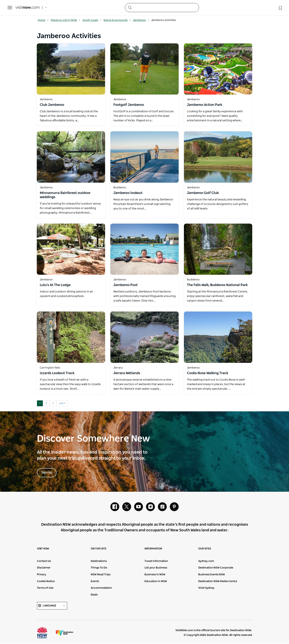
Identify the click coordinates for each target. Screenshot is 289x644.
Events (95, 582)
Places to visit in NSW (66, 20)
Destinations (99, 562)
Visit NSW (43, 549)
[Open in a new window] (71, 69)
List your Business (156, 568)
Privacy (42, 575)
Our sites (205, 549)
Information (153, 549)
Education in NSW (156, 582)
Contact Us (44, 562)
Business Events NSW (212, 575)
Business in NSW (155, 575)
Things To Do (99, 568)
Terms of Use (45, 588)
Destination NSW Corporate (216, 568)
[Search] (162, 8)
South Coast (92, 20)
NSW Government (46, 633)
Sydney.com (206, 562)
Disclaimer (44, 568)
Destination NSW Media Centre (218, 582)
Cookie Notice (46, 582)
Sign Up (47, 473)
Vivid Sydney (206, 588)
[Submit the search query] (130, 7)
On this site (99, 549)
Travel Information (156, 562)
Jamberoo (141, 20)
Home (43, 20)
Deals (94, 595)
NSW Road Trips (101, 575)
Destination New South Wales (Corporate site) (65, 633)
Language (52, 606)
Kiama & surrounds (117, 20)
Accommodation (101, 588)
